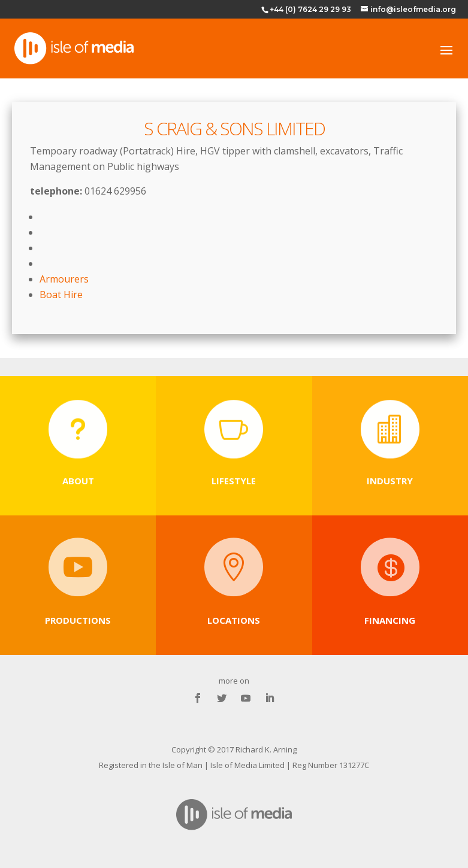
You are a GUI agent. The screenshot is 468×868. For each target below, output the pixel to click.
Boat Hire (61, 295)
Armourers (64, 279)
